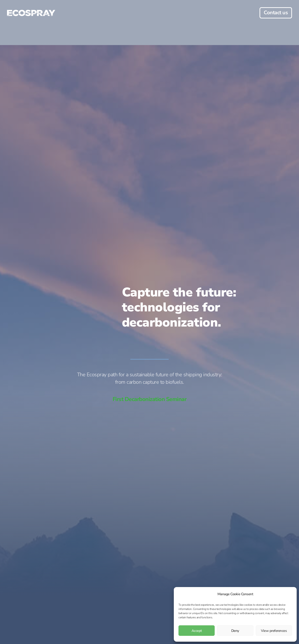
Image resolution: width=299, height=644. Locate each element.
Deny (235, 631)
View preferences (274, 631)
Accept (197, 631)
